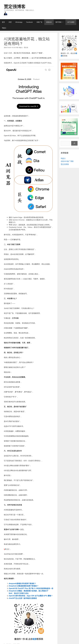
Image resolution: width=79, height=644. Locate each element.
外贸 (10, 22)
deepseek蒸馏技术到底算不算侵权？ (22, 583)
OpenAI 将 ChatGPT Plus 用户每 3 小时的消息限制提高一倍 (31, 588)
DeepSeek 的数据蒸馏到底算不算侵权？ (24, 586)
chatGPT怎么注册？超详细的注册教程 (23, 598)
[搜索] (74, 143)
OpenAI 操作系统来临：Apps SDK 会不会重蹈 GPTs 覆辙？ (31, 596)
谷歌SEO (49, 22)
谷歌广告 (39, 22)
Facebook (29, 22)
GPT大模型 (71, 22)
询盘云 (4, 28)
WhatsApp (19, 22)
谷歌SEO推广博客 (67, 161)
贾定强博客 (15, 6)
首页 (3, 22)
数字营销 (61, 22)
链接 (35, 639)
